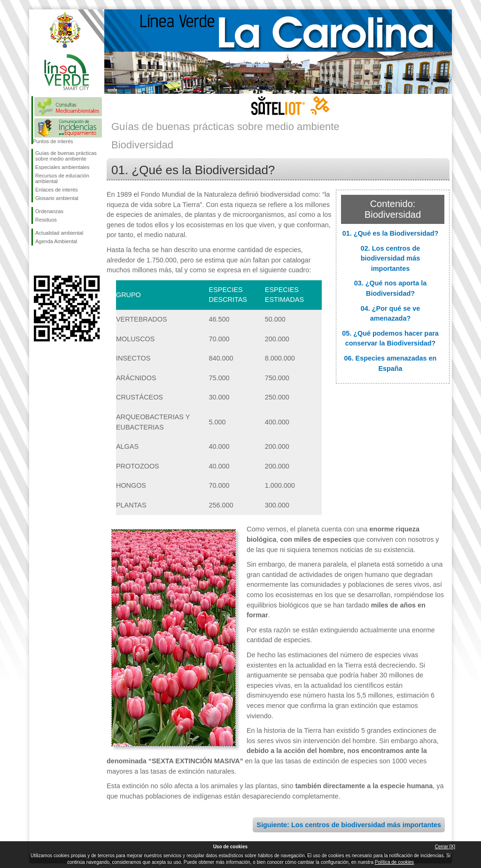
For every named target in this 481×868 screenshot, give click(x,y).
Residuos (46, 220)
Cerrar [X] (445, 847)
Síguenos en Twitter (53, 261)
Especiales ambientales (62, 167)
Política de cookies (394, 862)
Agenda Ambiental (56, 241)
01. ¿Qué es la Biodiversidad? (391, 233)
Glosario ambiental (57, 198)
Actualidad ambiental (59, 233)
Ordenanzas (49, 211)
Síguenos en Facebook (37, 261)
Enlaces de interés (57, 190)
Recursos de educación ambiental (62, 178)
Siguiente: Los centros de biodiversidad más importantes (349, 825)
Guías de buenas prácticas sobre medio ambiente (66, 156)
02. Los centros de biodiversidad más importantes (390, 258)
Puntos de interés (53, 141)
